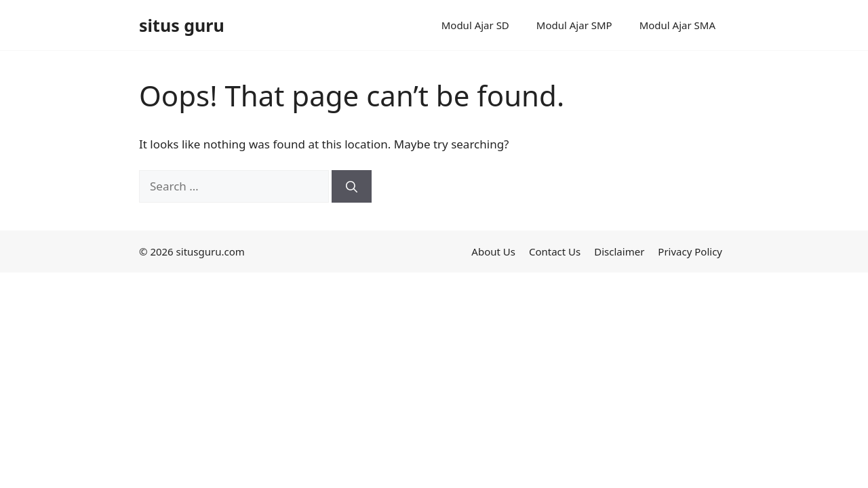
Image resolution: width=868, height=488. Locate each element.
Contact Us (555, 251)
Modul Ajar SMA (677, 25)
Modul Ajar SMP (574, 25)
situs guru (182, 25)
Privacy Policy (690, 251)
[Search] (352, 186)
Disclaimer (619, 251)
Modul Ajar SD (475, 25)
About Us (493, 251)
